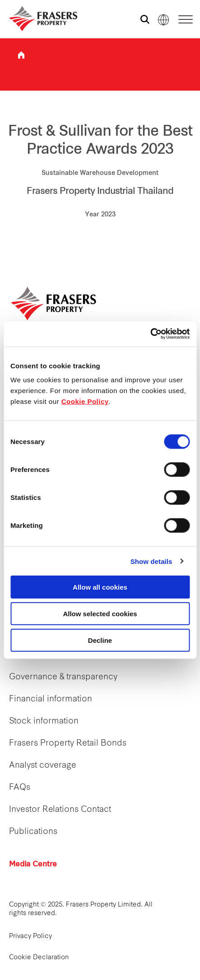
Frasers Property (21, 55)
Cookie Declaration (39, 958)
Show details (151, 561)
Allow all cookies (100, 587)
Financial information (51, 699)
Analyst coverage (43, 766)
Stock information (44, 721)
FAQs (20, 788)
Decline (100, 640)
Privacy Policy (30, 936)
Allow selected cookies (100, 613)
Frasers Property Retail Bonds (68, 744)
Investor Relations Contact (60, 810)
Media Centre (33, 865)
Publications (33, 832)
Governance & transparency (63, 677)
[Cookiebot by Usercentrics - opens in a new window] (150, 334)
